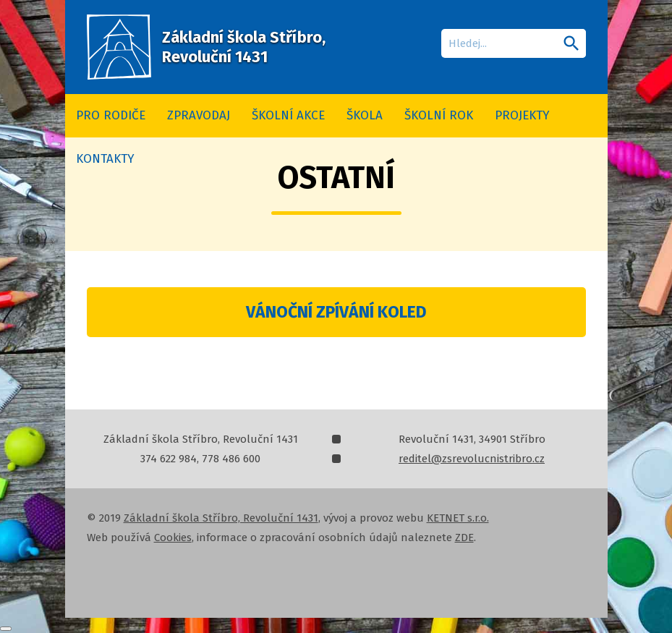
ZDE (464, 538)
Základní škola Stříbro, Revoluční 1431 (221, 518)
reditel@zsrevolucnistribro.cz (472, 459)
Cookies (173, 538)
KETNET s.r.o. (458, 518)
